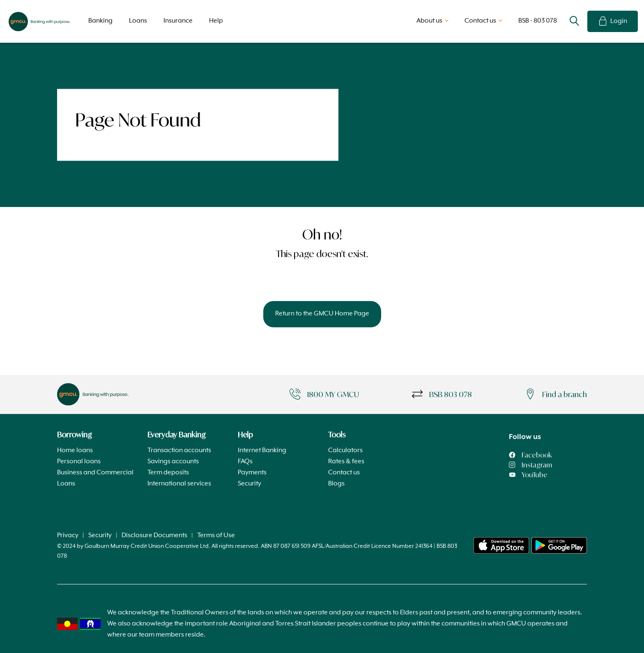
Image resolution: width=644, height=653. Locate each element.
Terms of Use (216, 536)
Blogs (336, 484)
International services (179, 484)
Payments (252, 473)
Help (216, 21)
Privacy (68, 536)
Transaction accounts (179, 451)
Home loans (75, 451)
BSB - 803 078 (538, 21)
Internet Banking (262, 451)
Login (613, 21)
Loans (138, 21)
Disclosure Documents (154, 536)
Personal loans (79, 462)
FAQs (245, 462)
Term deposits (168, 473)
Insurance (178, 21)
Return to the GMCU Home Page (322, 314)
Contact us (344, 473)
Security (250, 484)
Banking (100, 21)
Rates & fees (346, 462)
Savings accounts (173, 462)
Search (574, 21)
